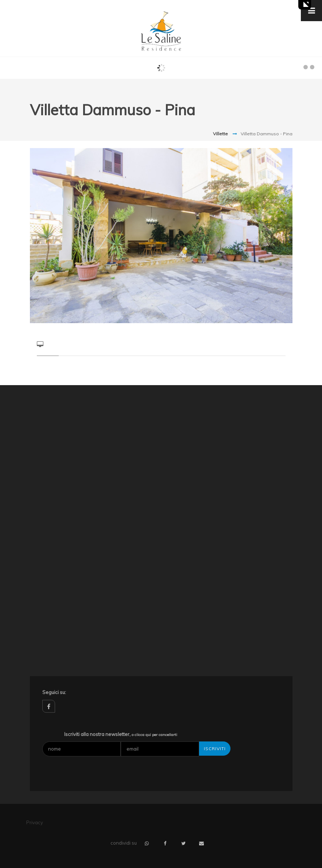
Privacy (35, 822)
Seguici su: (54, 692)
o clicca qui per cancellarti (154, 735)
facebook (49, 706)
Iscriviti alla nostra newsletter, (121, 734)
